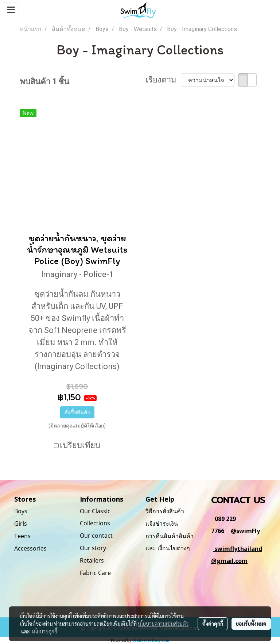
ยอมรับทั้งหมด (251, 624)
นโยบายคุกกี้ (44, 631)
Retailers (92, 560)
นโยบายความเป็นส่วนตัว (163, 624)
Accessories (30, 548)
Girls (21, 524)
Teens (22, 536)
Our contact (96, 536)
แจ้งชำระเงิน (162, 524)
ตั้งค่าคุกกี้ (213, 624)
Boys (21, 511)
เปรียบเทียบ (80, 445)
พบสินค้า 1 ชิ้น (44, 82)
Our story (93, 548)
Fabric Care (95, 573)
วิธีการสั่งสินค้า (165, 511)
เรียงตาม (164, 80)
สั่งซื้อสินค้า (77, 412)
